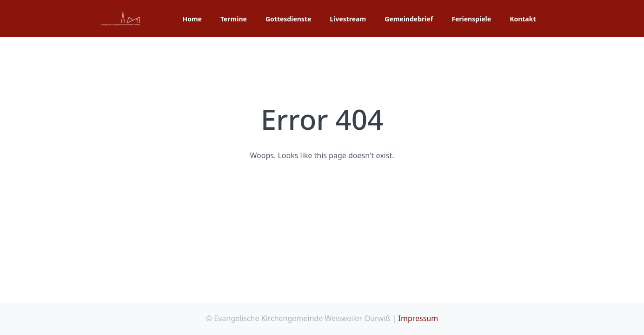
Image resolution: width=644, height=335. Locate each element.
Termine (234, 19)
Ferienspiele (471, 19)
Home (192, 19)
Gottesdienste (288, 19)
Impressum (418, 318)
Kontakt (523, 19)
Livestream (348, 19)
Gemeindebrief (409, 19)
